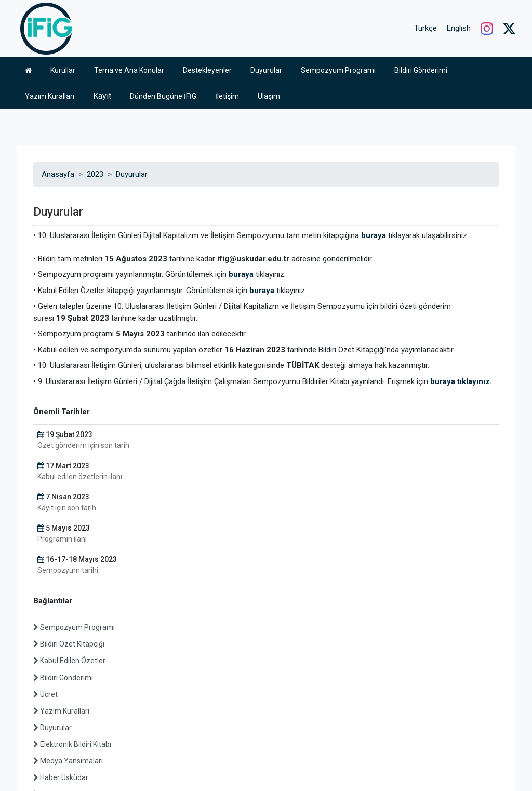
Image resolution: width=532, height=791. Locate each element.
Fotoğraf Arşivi (61, 685)
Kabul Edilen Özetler (69, 551)
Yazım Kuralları (61, 602)
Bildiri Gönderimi (63, 569)
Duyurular (132, 65)
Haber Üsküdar (61, 668)
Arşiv (45, 718)
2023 (95, 65)
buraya (374, 126)
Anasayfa (58, 65)
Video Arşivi (56, 702)
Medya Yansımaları (68, 652)
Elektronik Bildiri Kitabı (72, 635)
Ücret (45, 585)
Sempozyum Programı (74, 518)
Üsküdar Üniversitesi (47, 764)
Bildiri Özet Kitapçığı (69, 535)
